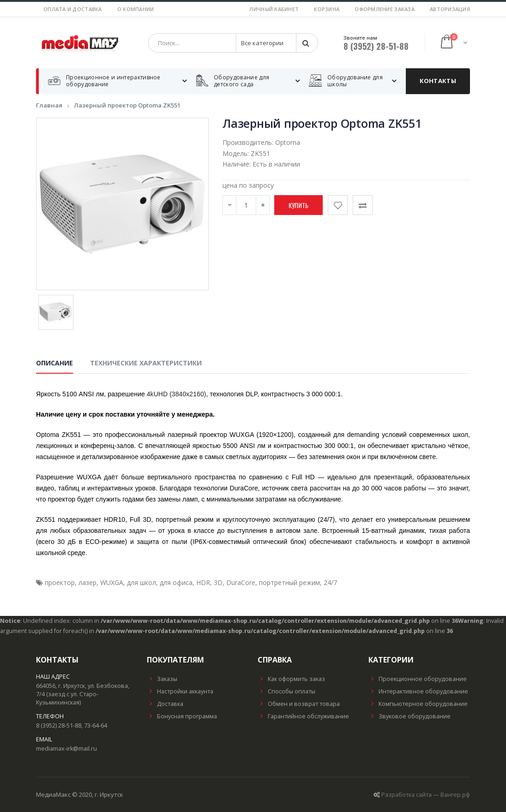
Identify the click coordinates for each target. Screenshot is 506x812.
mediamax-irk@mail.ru (66, 749)
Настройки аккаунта (180, 691)
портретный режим (289, 582)
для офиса (176, 582)
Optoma (288, 142)
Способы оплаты (286, 691)
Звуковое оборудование (410, 716)
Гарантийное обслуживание (303, 716)
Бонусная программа (182, 716)
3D (218, 582)
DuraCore (241, 582)
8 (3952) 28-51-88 (376, 46)
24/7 (330, 582)
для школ (142, 582)
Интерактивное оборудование (418, 691)
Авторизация (450, 9)
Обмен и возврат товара (299, 704)
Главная (49, 105)
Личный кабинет (274, 9)
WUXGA (112, 582)
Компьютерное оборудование (418, 704)
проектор (60, 582)
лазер (87, 582)
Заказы (162, 679)
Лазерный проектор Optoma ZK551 (127, 105)
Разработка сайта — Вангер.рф (426, 795)
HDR (203, 582)
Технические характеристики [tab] (146, 363)
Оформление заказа (385, 9)
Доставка (165, 704)
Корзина (327, 9)
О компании (136, 9)
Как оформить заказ (291, 679)
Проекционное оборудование (418, 679)
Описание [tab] (54, 363)
